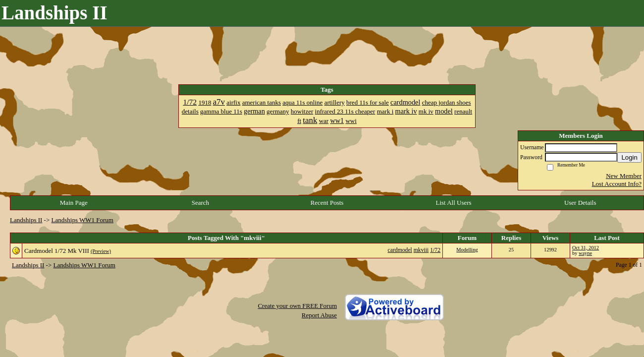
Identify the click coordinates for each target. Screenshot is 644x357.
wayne (585, 253)
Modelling (467, 250)
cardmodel (400, 250)
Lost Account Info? (617, 184)
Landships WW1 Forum (82, 220)
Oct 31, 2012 (586, 248)
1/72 (435, 250)
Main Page (74, 203)
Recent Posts (327, 203)
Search (200, 203)
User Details (580, 203)
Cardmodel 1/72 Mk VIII (57, 251)
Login (629, 157)
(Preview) (101, 251)
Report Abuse (319, 315)
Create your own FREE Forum (297, 306)
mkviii (421, 250)
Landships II (26, 220)
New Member (624, 176)
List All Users (453, 203)
